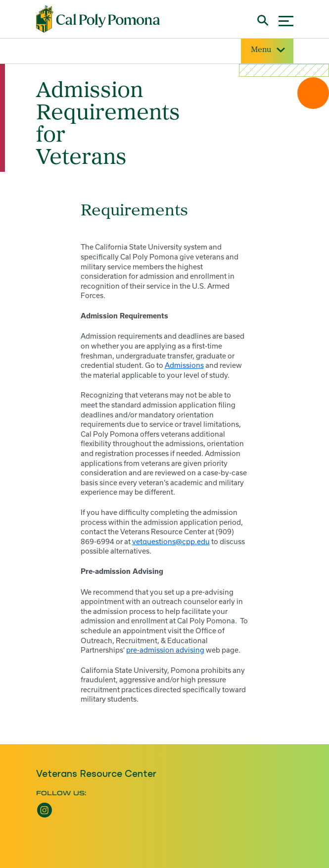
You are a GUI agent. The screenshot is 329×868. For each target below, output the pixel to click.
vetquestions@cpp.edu (171, 541)
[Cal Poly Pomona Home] (98, 19)
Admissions (184, 365)
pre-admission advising (165, 650)
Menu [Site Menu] (267, 50)
